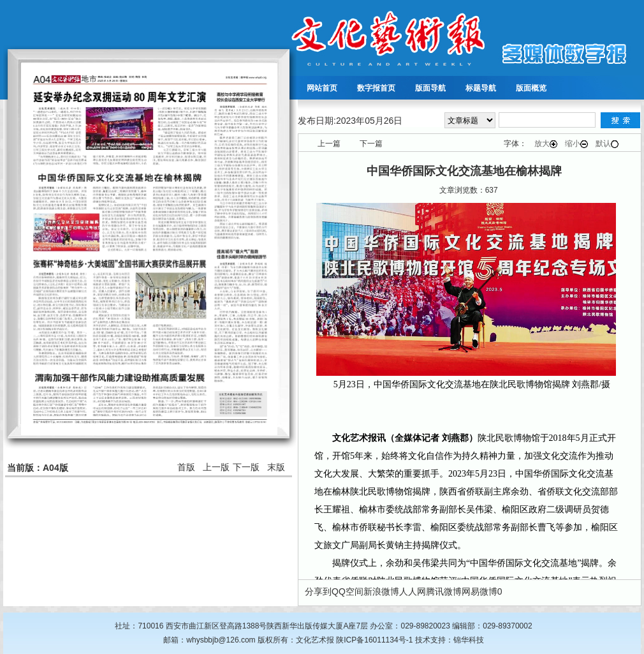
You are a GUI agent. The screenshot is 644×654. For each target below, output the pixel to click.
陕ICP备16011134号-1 (374, 640)
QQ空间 (348, 591)
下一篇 (371, 144)
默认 (607, 144)
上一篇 (329, 144)
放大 (546, 144)
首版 (186, 467)
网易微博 (479, 591)
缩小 (576, 144)
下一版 (246, 467)
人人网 (413, 591)
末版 (276, 467)
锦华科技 (469, 640)
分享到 (318, 591)
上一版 (216, 467)
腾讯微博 (444, 591)
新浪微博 (381, 591)
